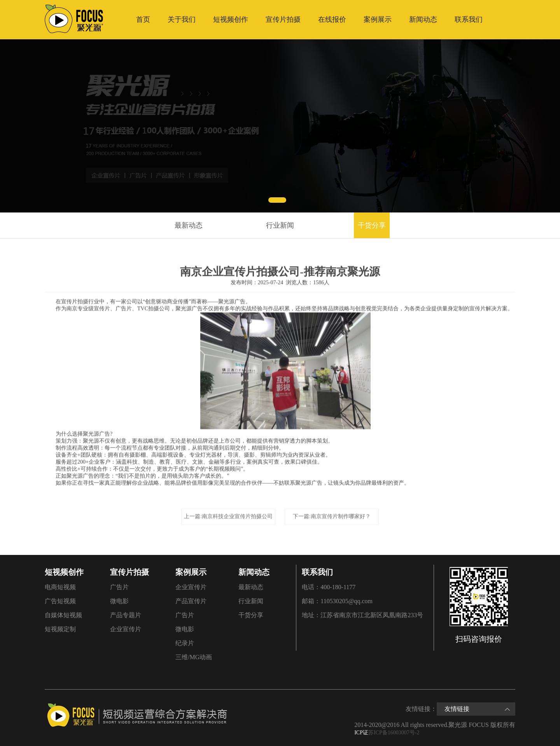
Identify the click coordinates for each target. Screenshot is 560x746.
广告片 (119, 587)
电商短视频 (60, 587)
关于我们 (182, 19)
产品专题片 (126, 615)
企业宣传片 (126, 629)
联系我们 (469, 19)
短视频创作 (231, 19)
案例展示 (378, 19)
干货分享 (372, 225)
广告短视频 (60, 601)
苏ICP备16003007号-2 (394, 733)
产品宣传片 (191, 601)
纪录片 (185, 643)
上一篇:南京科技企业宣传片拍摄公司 (228, 515)
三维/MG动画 (194, 657)
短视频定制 (60, 629)
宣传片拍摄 (283, 19)
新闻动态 (423, 19)
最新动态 (189, 225)
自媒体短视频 (63, 615)
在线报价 (332, 19)
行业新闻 (280, 225)
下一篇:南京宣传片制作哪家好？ (332, 515)
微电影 (119, 601)
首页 (143, 19)
